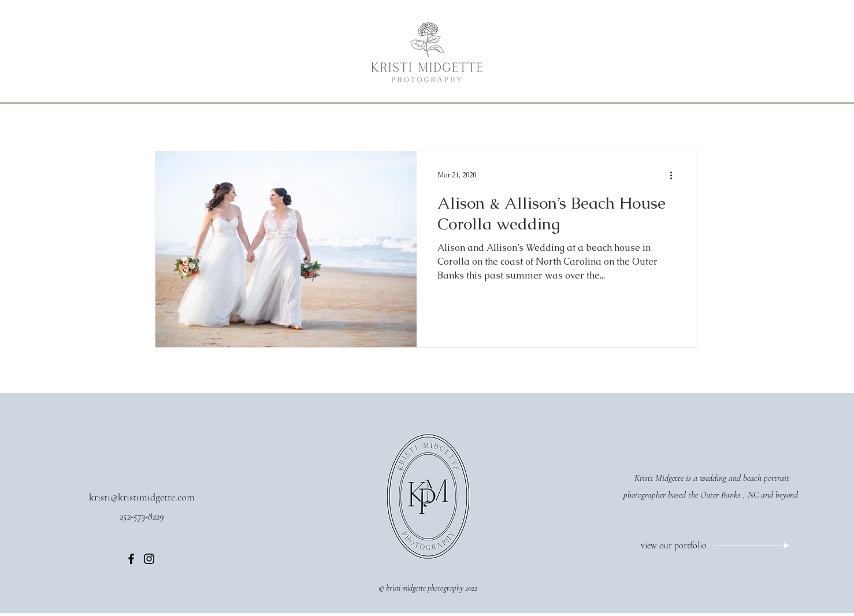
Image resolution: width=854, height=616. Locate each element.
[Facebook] (131, 559)
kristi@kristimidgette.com (142, 497)
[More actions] (675, 175)
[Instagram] (149, 559)
